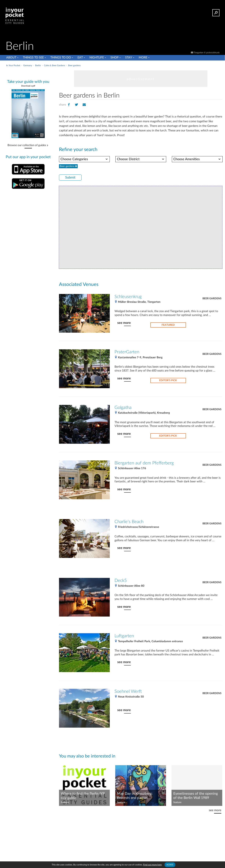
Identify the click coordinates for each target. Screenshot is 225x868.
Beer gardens (212, 299)
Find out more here (152, 865)
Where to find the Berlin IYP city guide (83, 796)
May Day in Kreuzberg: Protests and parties (135, 796)
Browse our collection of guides (27, 145)
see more (124, 323)
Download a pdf (28, 86)
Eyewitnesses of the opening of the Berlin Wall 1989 (196, 796)
